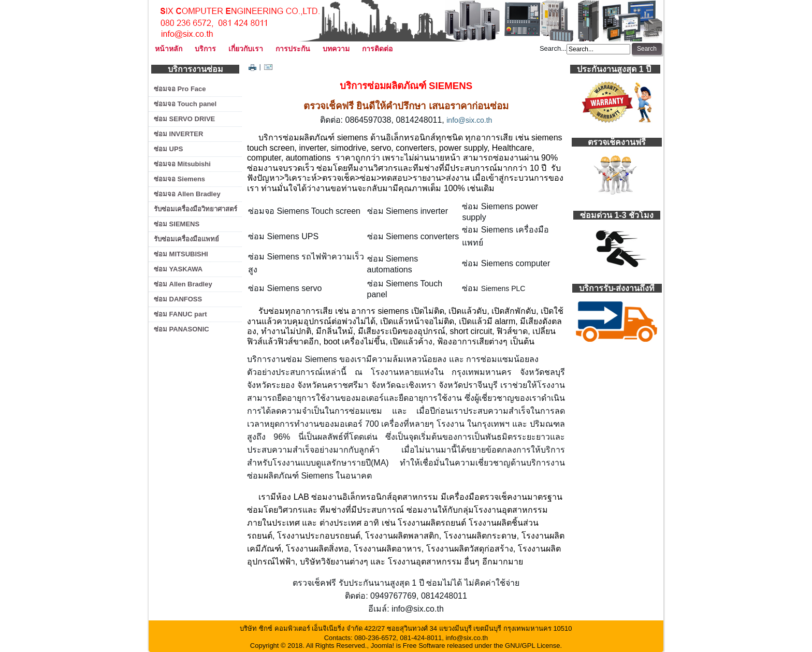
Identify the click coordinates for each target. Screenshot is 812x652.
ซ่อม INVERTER (178, 134)
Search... (553, 48)
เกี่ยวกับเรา (246, 49)
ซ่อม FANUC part (180, 314)
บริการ (205, 49)
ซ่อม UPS (168, 149)
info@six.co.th (469, 120)
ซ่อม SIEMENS (177, 224)
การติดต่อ (377, 49)
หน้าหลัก (169, 49)
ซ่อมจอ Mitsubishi (182, 164)
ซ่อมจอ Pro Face (180, 89)
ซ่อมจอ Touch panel (185, 104)
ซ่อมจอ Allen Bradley (187, 194)
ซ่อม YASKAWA (178, 269)
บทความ (336, 49)
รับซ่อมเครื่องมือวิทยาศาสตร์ (195, 209)
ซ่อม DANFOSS (178, 299)
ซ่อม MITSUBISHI (181, 254)
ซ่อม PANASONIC (182, 329)
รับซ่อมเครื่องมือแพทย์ (186, 239)
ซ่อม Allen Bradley (183, 284)
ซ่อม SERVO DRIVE (184, 119)
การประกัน (293, 49)
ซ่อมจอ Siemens (179, 179)
